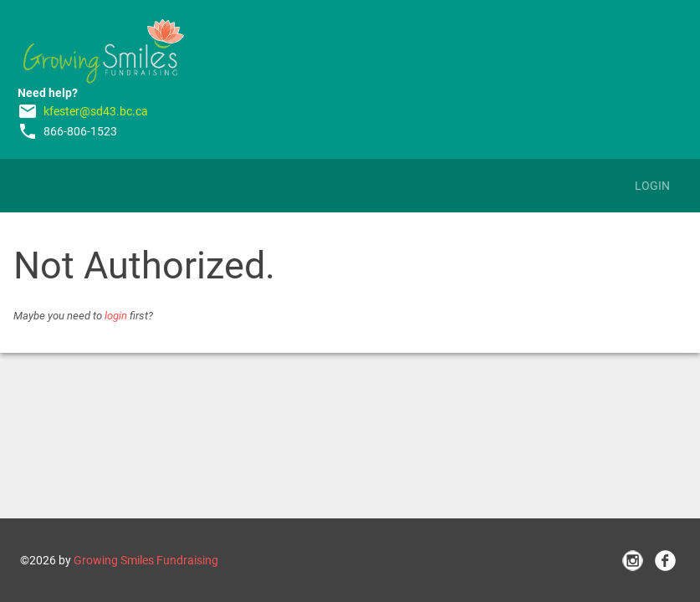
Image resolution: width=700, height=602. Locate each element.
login (116, 316)
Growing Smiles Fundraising (146, 560)
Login (652, 186)
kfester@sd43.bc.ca (96, 111)
